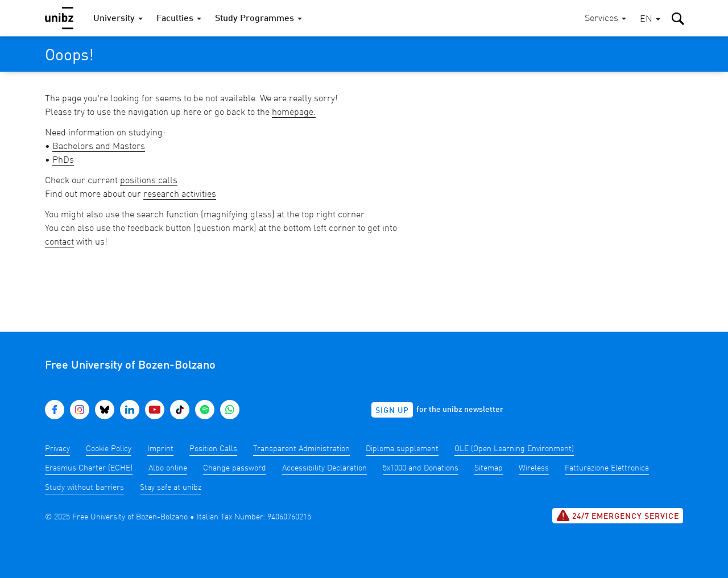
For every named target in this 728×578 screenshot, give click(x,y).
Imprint (160, 449)
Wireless (534, 468)
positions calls (149, 181)
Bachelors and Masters (99, 147)
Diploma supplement (402, 449)
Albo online (168, 468)
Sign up (392, 411)
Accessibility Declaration (324, 468)
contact (59, 242)
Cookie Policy (109, 449)
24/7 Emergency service (618, 515)
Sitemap (489, 468)
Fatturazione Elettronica (607, 468)
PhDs (63, 160)
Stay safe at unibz (171, 488)
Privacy (57, 449)
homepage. (294, 113)
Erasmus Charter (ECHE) (89, 468)
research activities (180, 195)
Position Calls (213, 449)
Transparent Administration (301, 449)
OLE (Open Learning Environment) (514, 449)
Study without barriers (84, 488)
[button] (650, 20)
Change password (235, 468)
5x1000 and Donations (421, 468)
